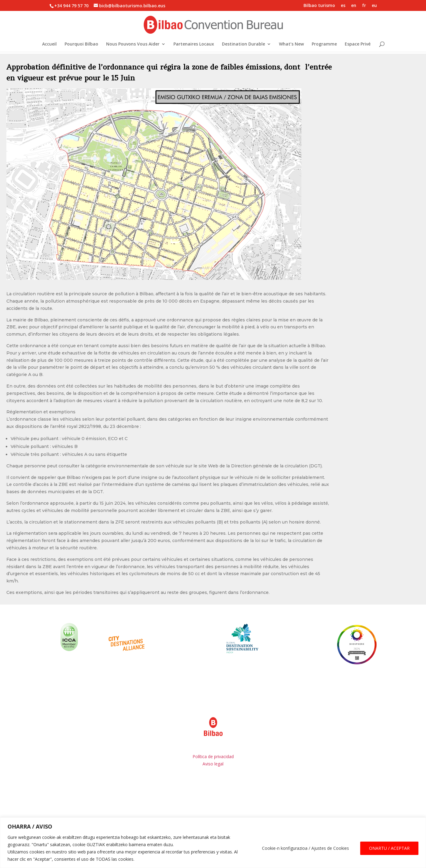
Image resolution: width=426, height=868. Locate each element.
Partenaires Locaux (194, 44)
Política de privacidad (213, 756)
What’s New (291, 44)
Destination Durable (243, 44)
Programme (324, 44)
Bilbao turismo (319, 6)
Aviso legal (213, 764)
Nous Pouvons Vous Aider (133, 44)
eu (374, 6)
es (343, 6)
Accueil (49, 44)
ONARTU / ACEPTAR (389, 848)
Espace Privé (358, 44)
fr (364, 6)
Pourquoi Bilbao (81, 44)
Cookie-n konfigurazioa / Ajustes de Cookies (305, 848)
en (354, 6)
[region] (213, 843)
